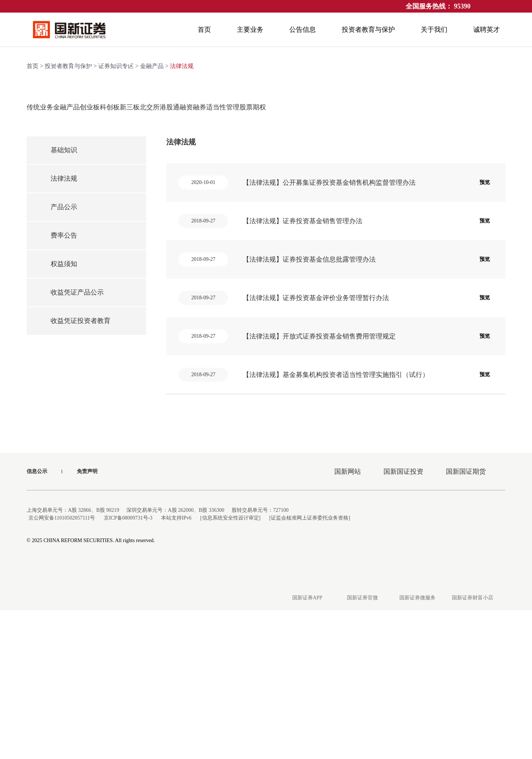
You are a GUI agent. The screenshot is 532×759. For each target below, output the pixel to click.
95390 (462, 6)
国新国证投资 (403, 620)
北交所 (266, 253)
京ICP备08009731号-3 (133, 667)
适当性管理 (416, 253)
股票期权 (465, 253)
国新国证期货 (466, 620)
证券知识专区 (116, 213)
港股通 (316, 253)
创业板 (116, 253)
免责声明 (87, 620)
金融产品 (152, 213)
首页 (33, 213)
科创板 (166, 253)
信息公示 (37, 620)
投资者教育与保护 (68, 213)
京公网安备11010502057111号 (63, 667)
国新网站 (348, 620)
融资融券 (366, 253)
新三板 (216, 253)
